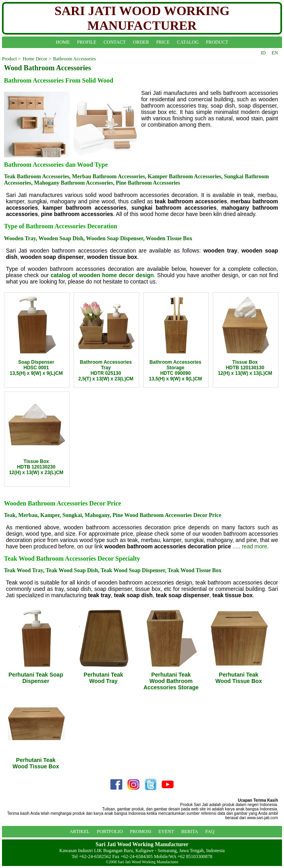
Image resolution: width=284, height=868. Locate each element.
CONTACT (115, 42)
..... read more (250, 546)
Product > (11, 59)
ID (263, 53)
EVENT (166, 831)
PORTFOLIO (110, 831)
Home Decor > (37, 59)
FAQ (210, 831)
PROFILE (87, 42)
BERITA (190, 831)
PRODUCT (217, 42)
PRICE (163, 42)
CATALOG (188, 42)
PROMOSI (141, 831)
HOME (63, 42)
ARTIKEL (80, 831)
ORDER (141, 42)
